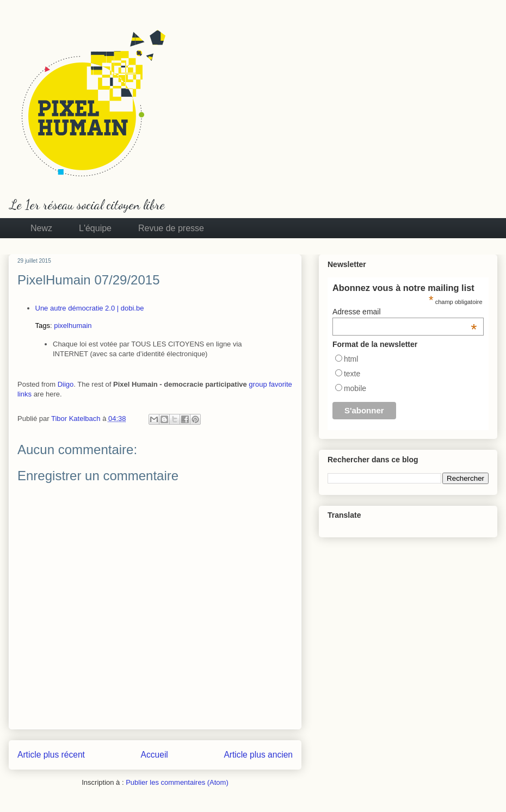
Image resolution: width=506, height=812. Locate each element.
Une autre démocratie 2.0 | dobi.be (90, 308)
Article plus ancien (258, 755)
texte (352, 374)
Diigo (66, 384)
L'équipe (95, 228)
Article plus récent (51, 755)
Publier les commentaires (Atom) (177, 782)
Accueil (155, 755)
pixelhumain (73, 326)
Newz (41, 228)
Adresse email (405, 312)
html (351, 359)
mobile (355, 388)
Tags (43, 326)
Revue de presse (171, 228)
